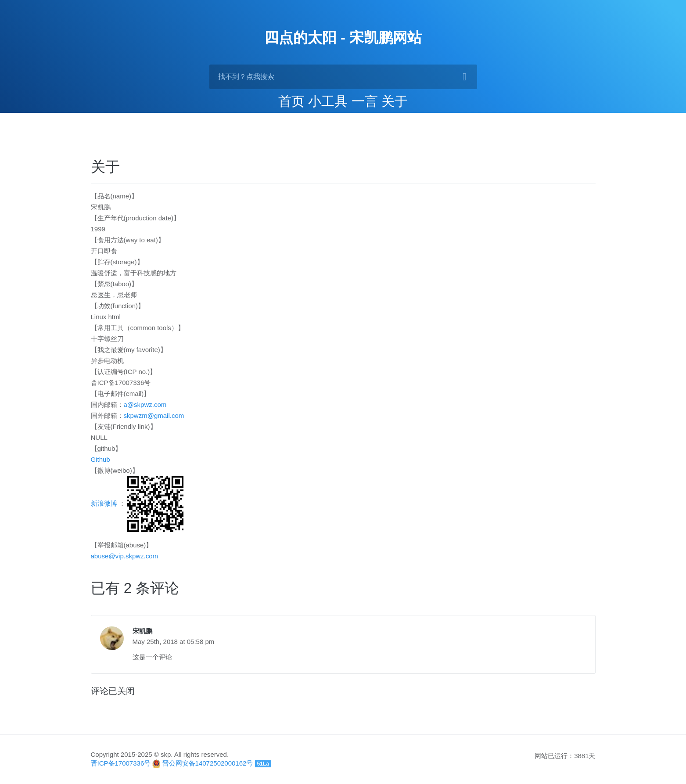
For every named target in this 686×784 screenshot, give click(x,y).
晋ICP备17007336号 (121, 763)
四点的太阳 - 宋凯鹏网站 (343, 38)
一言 (365, 101)
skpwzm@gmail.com (154, 415)
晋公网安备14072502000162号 (208, 763)
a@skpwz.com (145, 405)
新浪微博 (104, 503)
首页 (291, 101)
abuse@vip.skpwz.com (125, 556)
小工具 (328, 101)
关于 (395, 101)
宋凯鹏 (142, 631)
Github (101, 459)
